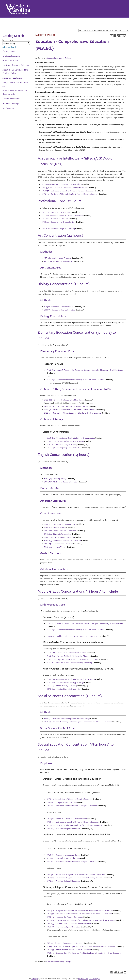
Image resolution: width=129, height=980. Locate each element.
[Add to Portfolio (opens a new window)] (115, 36)
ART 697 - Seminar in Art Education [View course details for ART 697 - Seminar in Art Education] (58, 261)
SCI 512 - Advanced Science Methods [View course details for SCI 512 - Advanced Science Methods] (59, 306)
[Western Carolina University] (18, 9)
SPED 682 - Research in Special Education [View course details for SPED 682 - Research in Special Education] (63, 858)
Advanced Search (9, 47)
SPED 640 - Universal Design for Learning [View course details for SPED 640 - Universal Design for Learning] (58, 228)
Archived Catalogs (11, 103)
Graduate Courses (11, 60)
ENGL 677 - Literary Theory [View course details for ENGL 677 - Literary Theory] (55, 547)
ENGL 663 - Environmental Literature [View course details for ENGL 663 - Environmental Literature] (59, 537)
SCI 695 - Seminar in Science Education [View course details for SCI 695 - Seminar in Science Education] (60, 310)
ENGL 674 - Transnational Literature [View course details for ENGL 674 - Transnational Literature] (58, 544)
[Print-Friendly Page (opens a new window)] (121, 36)
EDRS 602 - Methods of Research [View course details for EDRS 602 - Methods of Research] (55, 219)
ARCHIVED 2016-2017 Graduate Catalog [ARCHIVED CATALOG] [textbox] (100, 30)
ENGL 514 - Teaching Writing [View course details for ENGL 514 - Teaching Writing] (55, 478)
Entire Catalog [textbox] (8, 40)
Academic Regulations (12, 78)
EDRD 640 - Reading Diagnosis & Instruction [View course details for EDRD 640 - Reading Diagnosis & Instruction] (64, 448)
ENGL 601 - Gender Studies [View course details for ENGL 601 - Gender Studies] (55, 527)
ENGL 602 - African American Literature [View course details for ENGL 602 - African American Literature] (60, 531)
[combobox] (104, 30)
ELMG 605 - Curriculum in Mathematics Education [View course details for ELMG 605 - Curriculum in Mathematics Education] (66, 653)
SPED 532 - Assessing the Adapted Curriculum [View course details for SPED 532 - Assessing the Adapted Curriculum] (65, 917)
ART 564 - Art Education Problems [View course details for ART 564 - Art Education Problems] (58, 258)
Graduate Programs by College (59, 58)
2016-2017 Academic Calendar (16, 65)
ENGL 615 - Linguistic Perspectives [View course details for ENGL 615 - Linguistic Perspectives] (58, 534)
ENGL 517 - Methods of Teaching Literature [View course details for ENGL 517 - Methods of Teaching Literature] (61, 482)
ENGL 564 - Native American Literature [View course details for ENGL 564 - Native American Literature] (60, 524)
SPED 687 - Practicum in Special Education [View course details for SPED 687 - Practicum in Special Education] (63, 828)
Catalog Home (9, 51)
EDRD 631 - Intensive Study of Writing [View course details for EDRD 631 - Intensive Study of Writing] (62, 444)
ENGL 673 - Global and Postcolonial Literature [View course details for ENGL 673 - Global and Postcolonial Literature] (62, 540)
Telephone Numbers (11, 98)
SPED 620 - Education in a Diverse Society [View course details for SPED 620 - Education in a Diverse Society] (58, 222)
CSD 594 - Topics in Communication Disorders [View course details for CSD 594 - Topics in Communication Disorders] (65, 943)
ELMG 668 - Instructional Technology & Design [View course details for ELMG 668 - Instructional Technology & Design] (65, 441)
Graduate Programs (11, 56)
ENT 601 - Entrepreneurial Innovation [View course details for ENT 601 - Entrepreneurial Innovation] (62, 802)
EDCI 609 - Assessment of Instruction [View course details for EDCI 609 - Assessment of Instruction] (57, 212)
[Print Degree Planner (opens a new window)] (112, 36)
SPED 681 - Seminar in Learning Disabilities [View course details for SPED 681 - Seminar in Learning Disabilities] (63, 855)
